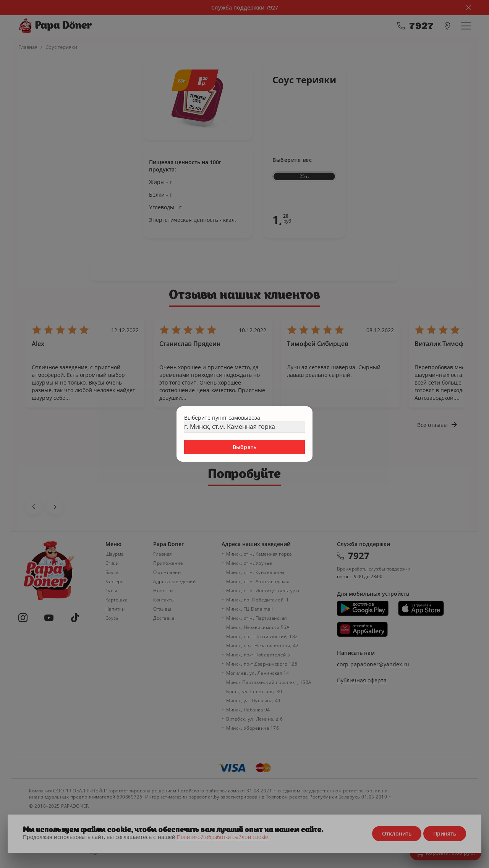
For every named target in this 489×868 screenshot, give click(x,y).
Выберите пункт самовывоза (222, 418)
